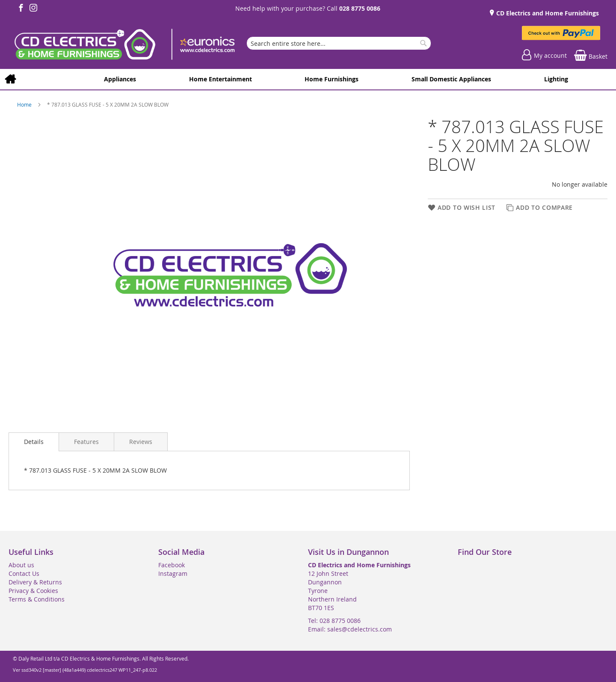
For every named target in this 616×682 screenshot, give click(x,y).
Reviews (141, 442)
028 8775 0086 (360, 8)
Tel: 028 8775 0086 (334, 621)
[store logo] (124, 45)
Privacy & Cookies (33, 591)
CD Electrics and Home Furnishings (547, 13)
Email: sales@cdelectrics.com (350, 629)
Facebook (172, 565)
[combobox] (339, 43)
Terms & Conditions (37, 599)
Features (86, 442)
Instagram (173, 573)
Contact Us (24, 573)
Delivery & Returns (35, 582)
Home (25, 104)
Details (34, 442)
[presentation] (34, 442)
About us (21, 565)
